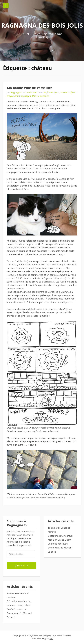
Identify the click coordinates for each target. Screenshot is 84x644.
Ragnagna (16, 92)
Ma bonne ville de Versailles (30, 88)
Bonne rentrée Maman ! (60, 548)
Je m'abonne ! (22, 566)
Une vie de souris (41, 96)
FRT (51, 639)
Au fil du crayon (51, 92)
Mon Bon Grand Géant (59, 540)
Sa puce (52, 552)
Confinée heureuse (58, 544)
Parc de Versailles (49, 292)
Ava (68, 494)
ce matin (60, 105)
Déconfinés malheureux (60, 536)
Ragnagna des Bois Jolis (42, 25)
